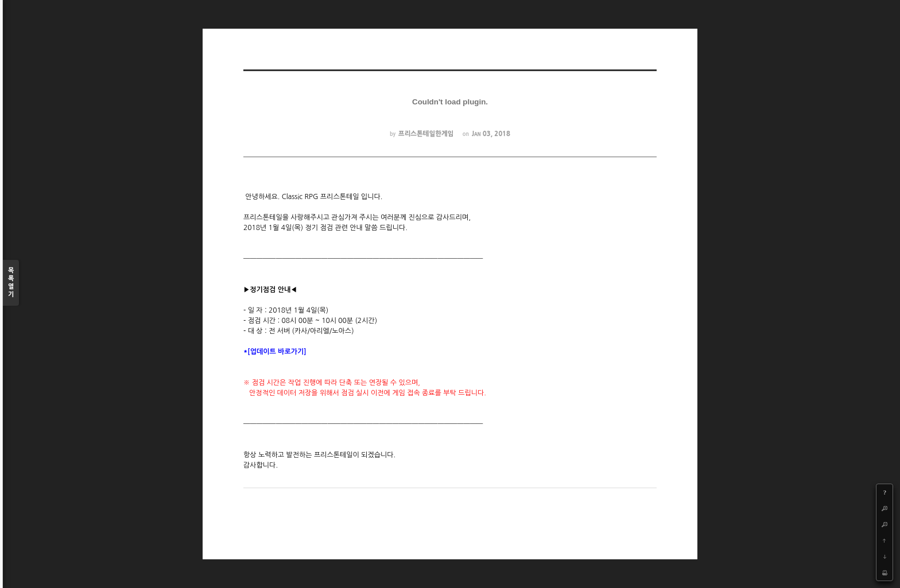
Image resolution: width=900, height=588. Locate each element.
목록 (11, 283)
